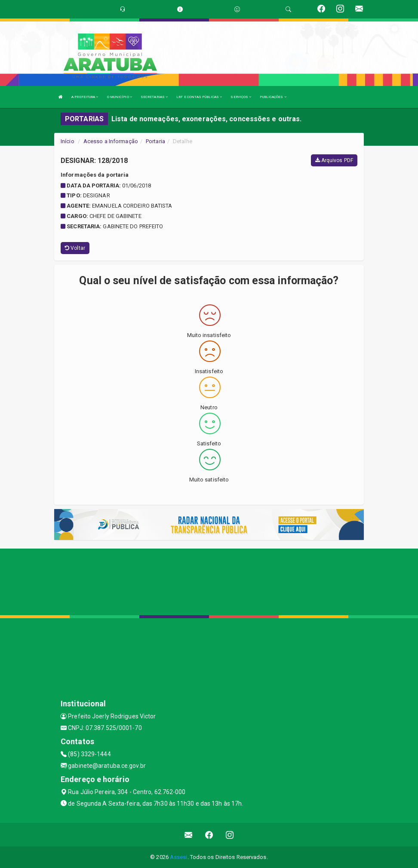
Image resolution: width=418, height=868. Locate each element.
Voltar (75, 248)
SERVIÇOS (241, 97)
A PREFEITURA (85, 97)
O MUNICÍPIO (120, 97)
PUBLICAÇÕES (273, 97)
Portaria (155, 141)
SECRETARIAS (154, 97)
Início (68, 141)
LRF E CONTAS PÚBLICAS (199, 97)
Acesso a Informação (111, 141)
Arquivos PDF (334, 160)
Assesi (179, 857)
